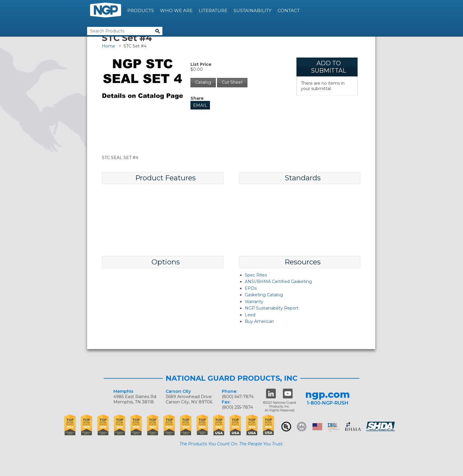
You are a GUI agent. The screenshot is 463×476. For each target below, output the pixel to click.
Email (200, 105)
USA (317, 427)
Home (109, 46)
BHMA (353, 427)
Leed (250, 315)
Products (141, 10)
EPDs (251, 288)
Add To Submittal (328, 67)
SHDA (381, 427)
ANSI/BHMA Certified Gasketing (278, 282)
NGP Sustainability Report (272, 308)
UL (286, 427)
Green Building (302, 427)
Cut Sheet (232, 82)
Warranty (254, 302)
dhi (334, 428)
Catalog (203, 82)
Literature (213, 10)
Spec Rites (256, 275)
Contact (289, 10)
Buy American (259, 321)
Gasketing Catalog (264, 295)
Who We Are (176, 10)
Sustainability (252, 10)
